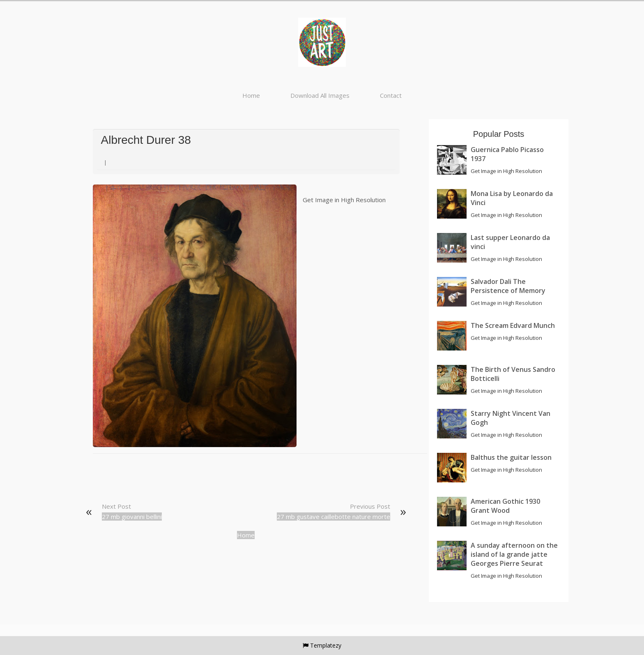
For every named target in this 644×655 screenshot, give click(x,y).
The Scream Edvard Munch (513, 325)
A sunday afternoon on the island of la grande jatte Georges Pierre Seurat (514, 554)
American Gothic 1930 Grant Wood (505, 506)
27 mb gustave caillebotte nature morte (333, 517)
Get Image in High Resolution (344, 200)
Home (251, 95)
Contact (391, 95)
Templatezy (326, 645)
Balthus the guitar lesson (511, 457)
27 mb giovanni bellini (132, 517)
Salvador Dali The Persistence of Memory (508, 286)
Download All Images (320, 95)
